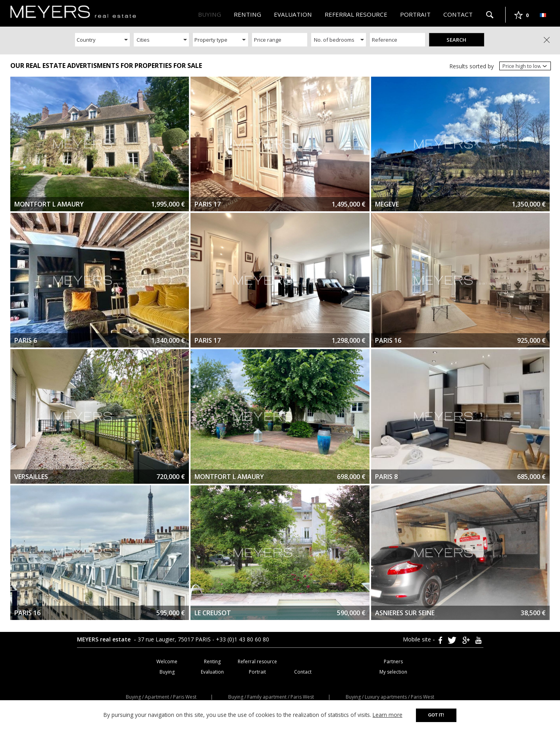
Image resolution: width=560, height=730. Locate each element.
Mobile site (418, 639)
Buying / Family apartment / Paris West (271, 697)
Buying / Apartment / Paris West (161, 697)
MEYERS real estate (105, 639)
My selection (393, 672)
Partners (393, 661)
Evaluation (293, 14)
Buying (210, 14)
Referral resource (356, 14)
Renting (247, 14)
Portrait (415, 14)
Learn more (388, 715)
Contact (458, 14)
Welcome (167, 661)
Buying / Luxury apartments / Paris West (390, 697)
